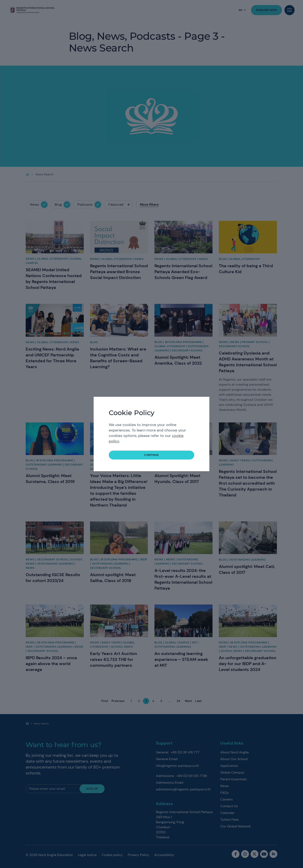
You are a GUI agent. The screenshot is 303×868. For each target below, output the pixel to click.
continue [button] (151, 455)
